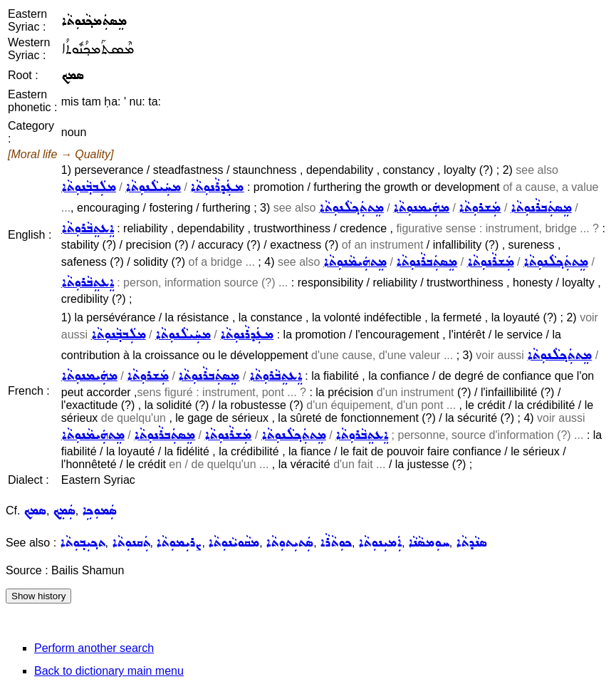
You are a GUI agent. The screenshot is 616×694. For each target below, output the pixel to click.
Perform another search (94, 648)
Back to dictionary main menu (109, 671)
